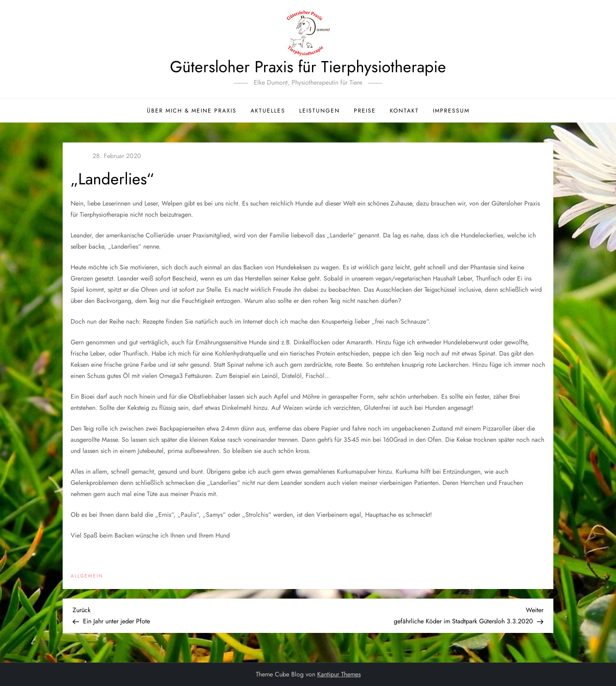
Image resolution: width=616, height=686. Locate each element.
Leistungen (320, 111)
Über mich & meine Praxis (192, 111)
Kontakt (404, 111)
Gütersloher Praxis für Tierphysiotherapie (308, 67)
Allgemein (87, 576)
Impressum (451, 111)
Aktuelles (268, 111)
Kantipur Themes (339, 674)
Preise (365, 111)
